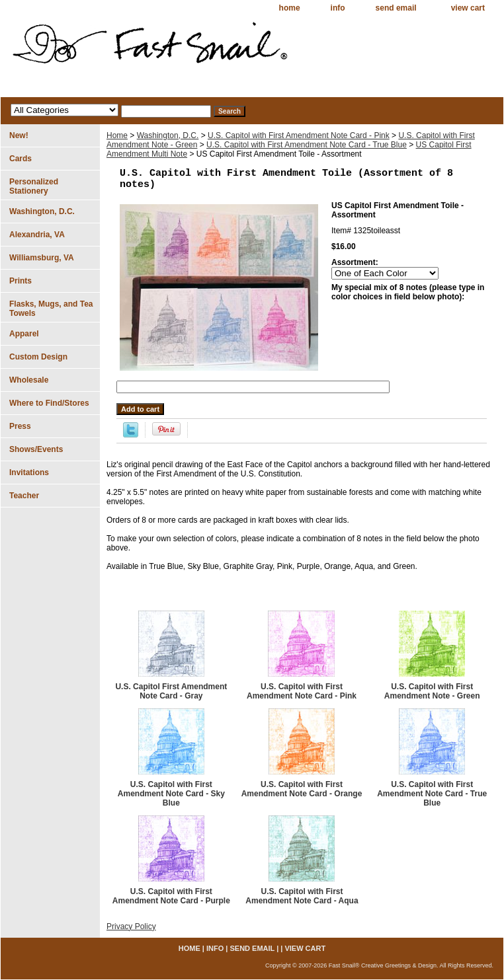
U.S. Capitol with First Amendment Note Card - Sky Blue (171, 794)
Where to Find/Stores (49, 403)
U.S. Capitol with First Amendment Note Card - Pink (299, 135)
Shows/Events (36, 449)
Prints (21, 281)
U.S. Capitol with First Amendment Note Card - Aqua (302, 896)
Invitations (29, 472)
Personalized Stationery (34, 186)
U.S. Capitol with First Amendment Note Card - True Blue (307, 145)
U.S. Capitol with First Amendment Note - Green (432, 691)
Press (20, 426)
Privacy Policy (131, 926)
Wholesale (29, 380)
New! (19, 135)
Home (117, 135)
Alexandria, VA (37, 235)
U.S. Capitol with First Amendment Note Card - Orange (302, 789)
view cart (468, 8)
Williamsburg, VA (42, 258)
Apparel (24, 334)
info (338, 8)
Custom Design (38, 357)
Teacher (24, 496)
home (290, 8)
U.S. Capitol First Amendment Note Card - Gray (171, 691)
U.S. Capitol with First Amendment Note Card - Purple (171, 896)
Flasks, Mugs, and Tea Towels (51, 309)
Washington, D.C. (168, 135)
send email (396, 8)
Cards (21, 159)
